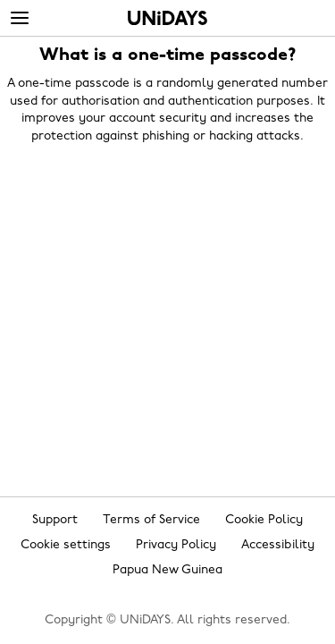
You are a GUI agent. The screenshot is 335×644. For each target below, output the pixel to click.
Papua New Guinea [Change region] (167, 570)
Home (167, 18)
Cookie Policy (264, 520)
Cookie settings (66, 545)
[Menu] (20, 19)
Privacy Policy (176, 545)
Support (55, 520)
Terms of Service (151, 520)
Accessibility (278, 545)
